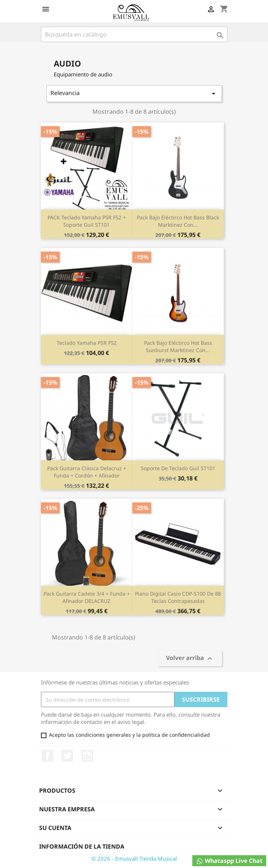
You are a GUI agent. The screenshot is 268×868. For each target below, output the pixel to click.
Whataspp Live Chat (229, 861)
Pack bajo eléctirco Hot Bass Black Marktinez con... (178, 221)
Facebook (48, 756)
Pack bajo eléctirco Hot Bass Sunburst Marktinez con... (178, 346)
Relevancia (134, 93)
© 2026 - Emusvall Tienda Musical (134, 858)
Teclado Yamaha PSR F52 (87, 343)
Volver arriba (190, 659)
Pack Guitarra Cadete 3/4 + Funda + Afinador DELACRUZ (87, 597)
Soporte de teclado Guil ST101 (178, 468)
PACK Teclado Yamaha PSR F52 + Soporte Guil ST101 (87, 221)
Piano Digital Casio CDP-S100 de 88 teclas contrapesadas (178, 597)
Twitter (67, 756)
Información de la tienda (82, 846)
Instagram (87, 756)
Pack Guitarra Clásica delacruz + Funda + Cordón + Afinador (87, 472)
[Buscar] (134, 34)
